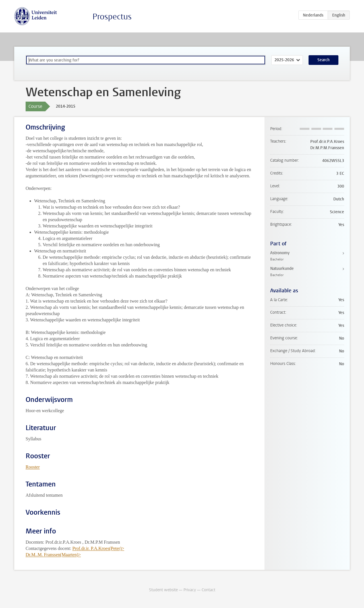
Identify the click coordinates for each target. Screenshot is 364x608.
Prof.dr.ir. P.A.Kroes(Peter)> (98, 548)
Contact (208, 590)
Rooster (33, 467)
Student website (163, 590)
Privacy (190, 590)
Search (323, 60)
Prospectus (112, 17)
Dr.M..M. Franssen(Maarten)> (53, 555)
